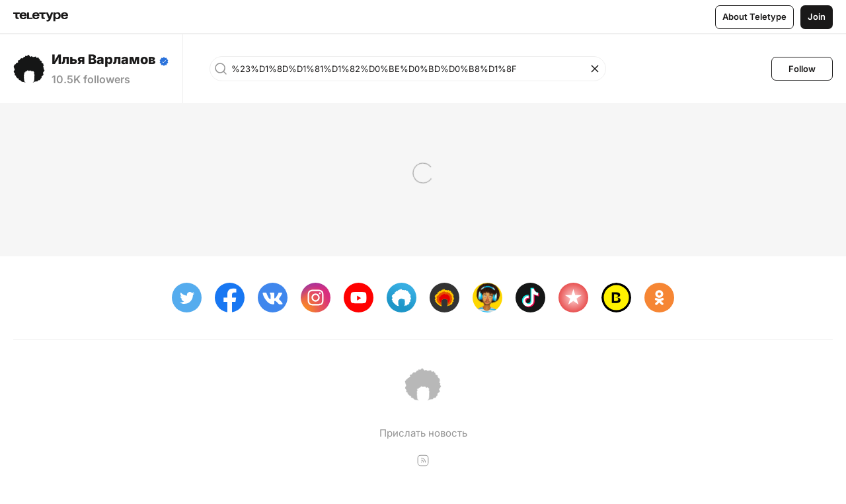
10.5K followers (91, 79)
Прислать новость (423, 433)
